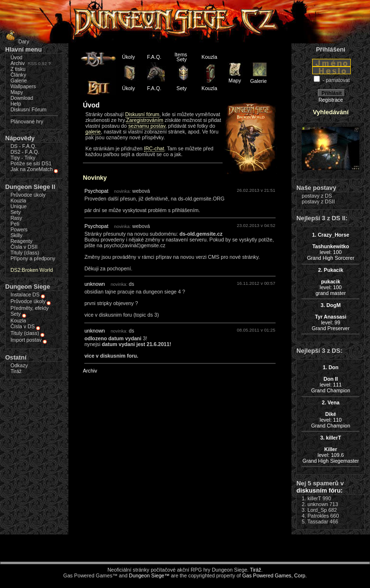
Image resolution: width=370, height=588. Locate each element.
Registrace (331, 100)
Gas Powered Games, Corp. (275, 575)
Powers (19, 229)
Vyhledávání (330, 112)
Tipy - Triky (23, 158)
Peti (15, 224)
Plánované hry (27, 121)
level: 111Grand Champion (331, 379)
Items (181, 54)
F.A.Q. (154, 57)
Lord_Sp (317, 510)
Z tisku (18, 69)
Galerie (19, 80)
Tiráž (16, 371)
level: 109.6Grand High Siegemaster (331, 449)
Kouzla (19, 200)
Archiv (18, 63)
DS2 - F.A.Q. (25, 152)
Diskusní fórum (142, 114)
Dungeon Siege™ (149, 575)
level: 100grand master (331, 281)
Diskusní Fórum (29, 109)
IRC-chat (154, 148)
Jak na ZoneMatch (32, 169)
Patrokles (318, 516)
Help (16, 104)
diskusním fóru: (319, 490)
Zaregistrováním (145, 120)
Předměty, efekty (30, 308)
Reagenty (22, 241)
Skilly (17, 235)
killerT (314, 498)
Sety (16, 212)
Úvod (17, 57)
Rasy (16, 218)
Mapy (17, 92)
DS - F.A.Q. (24, 146)
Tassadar (318, 521)
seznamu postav (147, 126)
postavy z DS (317, 196)
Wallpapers (23, 86)
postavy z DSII (318, 201)
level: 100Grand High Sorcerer (330, 246)
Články (19, 75)
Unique (19, 206)
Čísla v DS (23, 326)
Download (22, 98)
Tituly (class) (25, 253)
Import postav (26, 340)
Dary (16, 41)
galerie (93, 132)
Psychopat (96, 191)
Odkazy (19, 365)
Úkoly (128, 57)
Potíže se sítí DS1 (31, 163)
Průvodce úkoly (28, 195)
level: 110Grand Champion (331, 414)
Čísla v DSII (24, 247)
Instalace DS (25, 294)
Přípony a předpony (33, 258)
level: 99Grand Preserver (331, 317)
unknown (95, 284)
